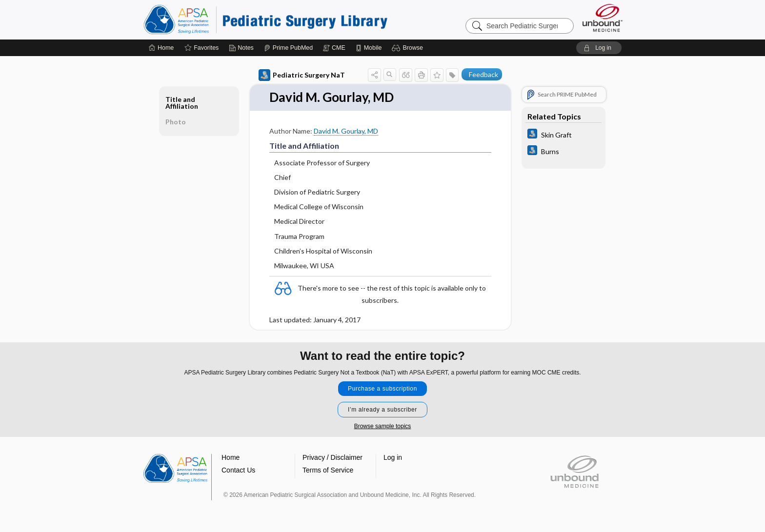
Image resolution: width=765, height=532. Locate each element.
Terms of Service (328, 470)
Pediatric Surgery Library (265, 20)
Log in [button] (393, 457)
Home (231, 457)
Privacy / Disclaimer (332, 457)
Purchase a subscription (382, 389)
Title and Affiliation (182, 103)
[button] (409, 48)
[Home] (161, 48)
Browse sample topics (383, 426)
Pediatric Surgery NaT (302, 75)
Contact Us (238, 470)
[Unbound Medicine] (603, 18)
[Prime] (288, 48)
